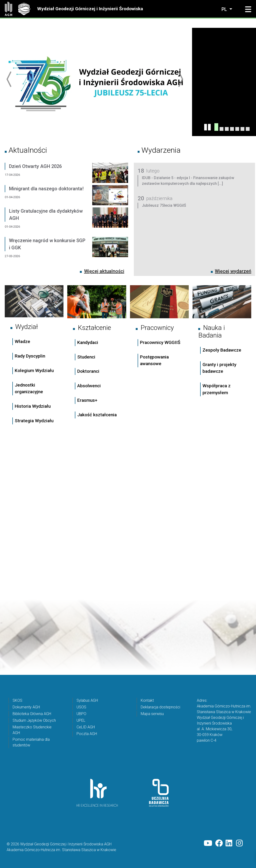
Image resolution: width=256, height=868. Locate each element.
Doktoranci (88, 371)
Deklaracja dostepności (160, 707)
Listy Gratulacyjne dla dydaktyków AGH (46, 215)
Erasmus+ (87, 400)
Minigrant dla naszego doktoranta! (46, 189)
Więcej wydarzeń (233, 271)
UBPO (81, 714)
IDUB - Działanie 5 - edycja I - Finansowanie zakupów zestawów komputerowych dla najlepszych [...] (188, 181)
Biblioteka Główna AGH (32, 714)
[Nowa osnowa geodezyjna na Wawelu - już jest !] (248, 129)
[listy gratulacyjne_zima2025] (232, 129)
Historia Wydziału (33, 406)
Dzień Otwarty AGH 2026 (35, 166)
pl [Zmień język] (225, 9)
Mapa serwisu (152, 714)
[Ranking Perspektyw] (227, 129)
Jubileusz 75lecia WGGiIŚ (164, 205)
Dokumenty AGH (26, 707)
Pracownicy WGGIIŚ (160, 342)
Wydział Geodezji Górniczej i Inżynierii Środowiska (90, 9)
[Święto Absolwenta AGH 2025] (237, 129)
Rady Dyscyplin (30, 356)
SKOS (17, 700)
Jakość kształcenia (97, 415)
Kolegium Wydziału (34, 370)
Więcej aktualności (104, 271)
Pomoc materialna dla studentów (31, 742)
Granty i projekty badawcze (219, 368)
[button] (248, 10)
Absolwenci (89, 386)
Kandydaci (88, 342)
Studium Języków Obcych (34, 720)
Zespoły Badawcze (222, 350)
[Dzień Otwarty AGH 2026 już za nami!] (222, 129)
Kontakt (147, 700)
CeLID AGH (86, 727)
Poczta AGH (87, 734)
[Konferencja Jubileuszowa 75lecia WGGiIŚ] (216, 127)
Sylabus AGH (87, 700)
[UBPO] (242, 129)
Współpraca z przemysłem (217, 389)
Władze (22, 341)
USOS (81, 707)
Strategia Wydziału (35, 421)
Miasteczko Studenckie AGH (32, 730)
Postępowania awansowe (154, 360)
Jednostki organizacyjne (29, 388)
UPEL (81, 720)
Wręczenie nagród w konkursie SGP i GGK (47, 244)
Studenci (86, 357)
